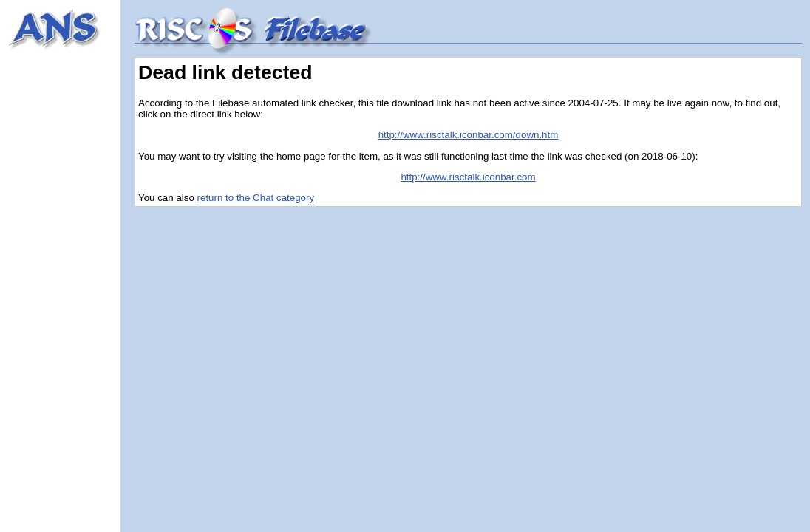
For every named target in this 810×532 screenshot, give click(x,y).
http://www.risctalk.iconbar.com (468, 177)
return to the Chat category (256, 198)
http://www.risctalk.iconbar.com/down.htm (469, 135)
